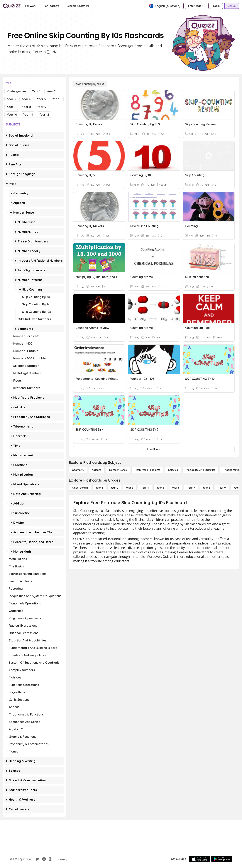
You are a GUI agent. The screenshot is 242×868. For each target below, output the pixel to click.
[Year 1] (99, 488)
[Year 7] (191, 488)
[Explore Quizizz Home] (12, 6)
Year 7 (11, 107)
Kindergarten (16, 91)
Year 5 (42, 99)
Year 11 (28, 115)
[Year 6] (176, 488)
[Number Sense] (118, 470)
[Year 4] (145, 488)
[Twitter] (37, 859)
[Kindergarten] (80, 488)
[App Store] (199, 859)
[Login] (216, 6)
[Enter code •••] (197, 6)
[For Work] (31, 6)
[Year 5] (160, 488)
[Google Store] (222, 859)
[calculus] (173, 470)
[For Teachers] (52, 6)
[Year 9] (222, 488)
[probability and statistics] (200, 470)
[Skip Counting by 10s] (90, 84)
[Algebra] (97, 470)
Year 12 (44, 115)
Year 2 (51, 91)
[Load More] (154, 449)
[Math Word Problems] (147, 470)
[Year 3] (130, 488)
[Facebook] (44, 859)
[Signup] (232, 6)
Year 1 (36, 91)
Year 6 (57, 99)
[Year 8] (207, 488)
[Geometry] (78, 470)
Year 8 (26, 107)
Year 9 (42, 107)
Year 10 (12, 115)
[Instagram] (50, 859)
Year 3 (11, 99)
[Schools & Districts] (78, 6)
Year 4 (26, 99)
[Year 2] (114, 488)
